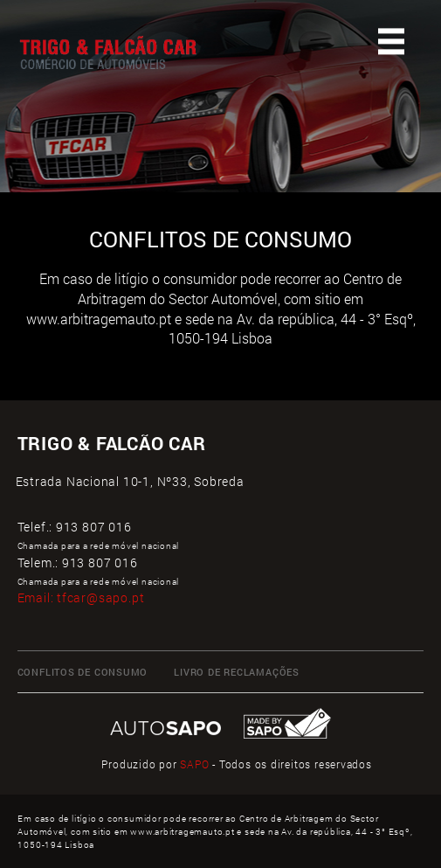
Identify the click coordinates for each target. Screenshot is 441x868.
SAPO (194, 764)
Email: (81, 597)
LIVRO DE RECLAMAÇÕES (237, 672)
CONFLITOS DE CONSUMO (83, 672)
